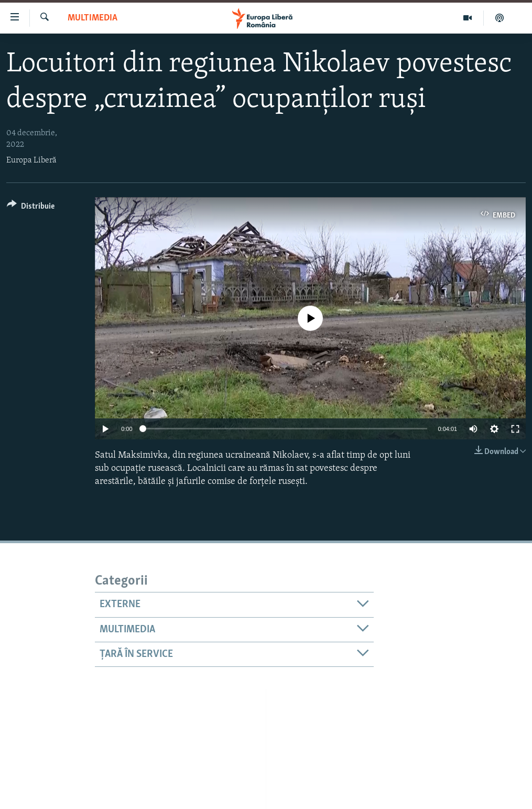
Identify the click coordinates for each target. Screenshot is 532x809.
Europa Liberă (31, 160)
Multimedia (93, 18)
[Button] (31, 208)
